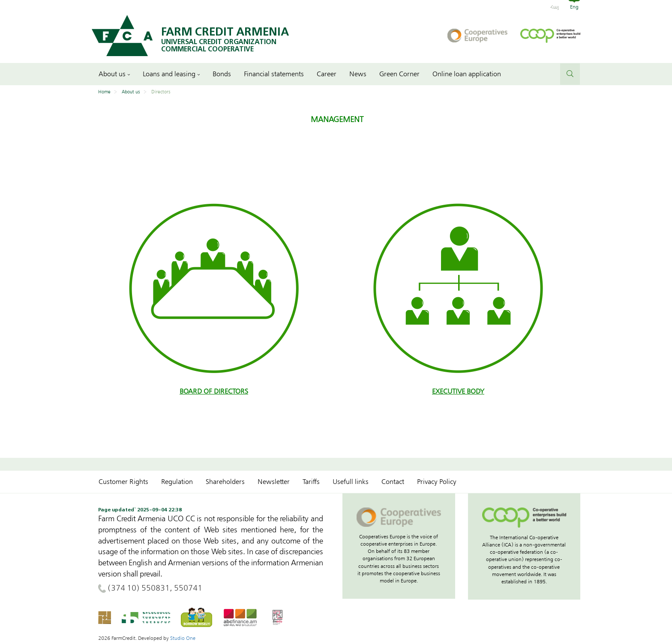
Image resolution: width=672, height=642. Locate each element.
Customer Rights (123, 482)
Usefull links (351, 482)
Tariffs (311, 482)
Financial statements (274, 74)
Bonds (222, 74)
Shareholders (225, 482)
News (358, 74)
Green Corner (399, 74)
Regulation (177, 482)
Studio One (183, 638)
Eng (574, 7)
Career (327, 74)
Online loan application (467, 74)
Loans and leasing (171, 74)
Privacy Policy (437, 482)
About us (114, 74)
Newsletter (274, 482)
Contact (393, 482)
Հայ (555, 7)
